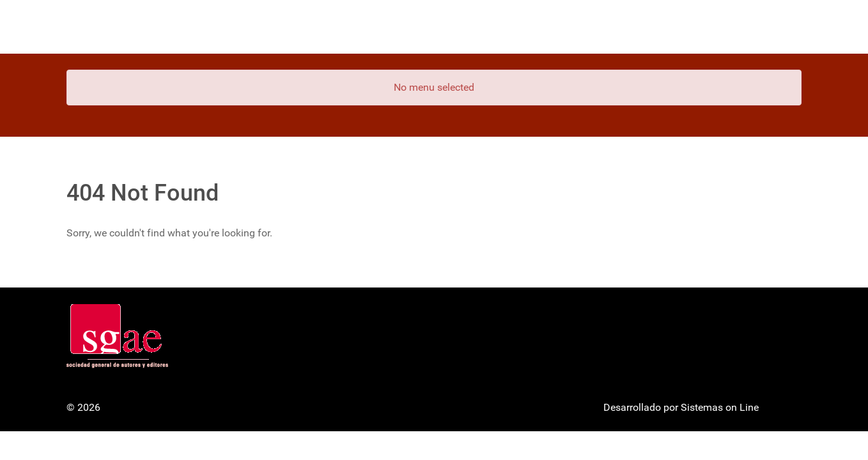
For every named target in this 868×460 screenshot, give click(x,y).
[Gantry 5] (114, 27)
